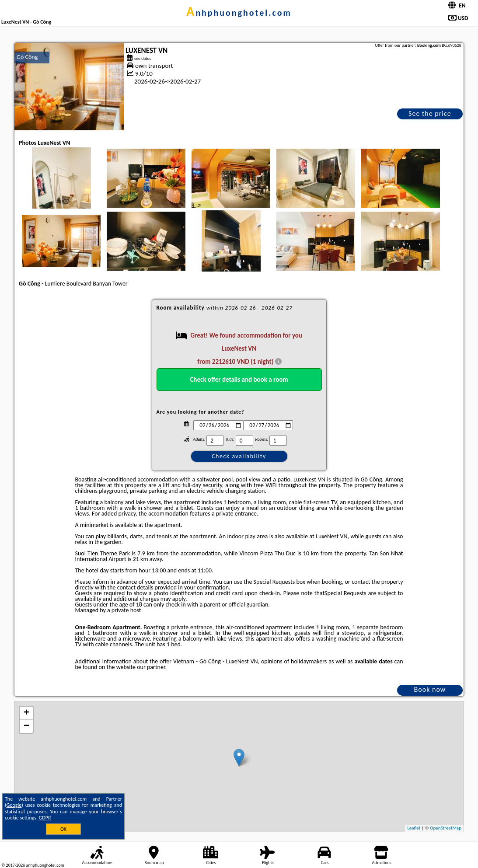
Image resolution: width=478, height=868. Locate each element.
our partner (151, 667)
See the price (430, 113)
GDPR (45, 818)
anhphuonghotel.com (239, 13)
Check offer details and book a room (239, 380)
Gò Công (27, 57)
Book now (430, 689)
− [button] (26, 726)
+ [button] (26, 713)
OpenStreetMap (446, 828)
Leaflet (414, 828)
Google (14, 805)
